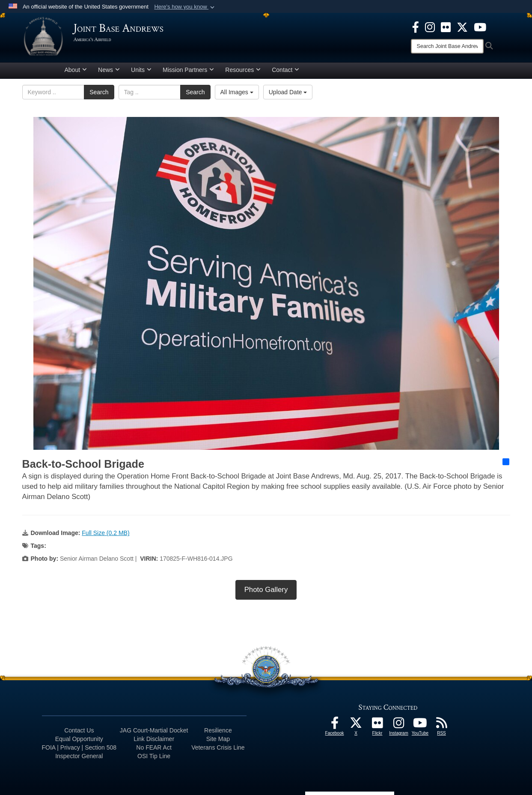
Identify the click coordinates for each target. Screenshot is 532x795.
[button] (185, 7)
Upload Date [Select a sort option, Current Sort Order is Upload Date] (288, 92)
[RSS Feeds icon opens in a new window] (442, 725)
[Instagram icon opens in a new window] (430, 27)
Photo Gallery (266, 590)
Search (99, 92)
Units (141, 70)
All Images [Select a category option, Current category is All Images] (237, 92)
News (109, 70)
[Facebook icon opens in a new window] (416, 27)
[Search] (447, 46)
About (76, 70)
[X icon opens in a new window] (462, 27)
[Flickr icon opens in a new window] (446, 27)
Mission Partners (188, 70)
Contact (285, 70)
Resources (243, 70)
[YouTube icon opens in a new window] (480, 27)
